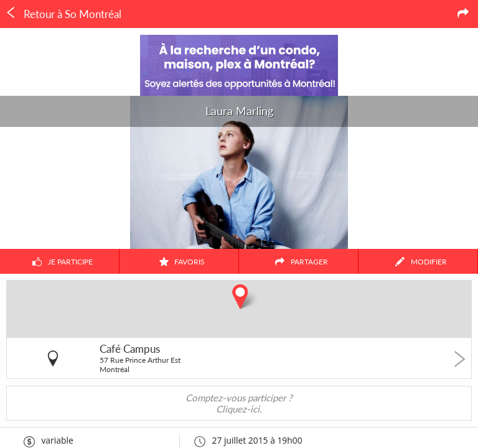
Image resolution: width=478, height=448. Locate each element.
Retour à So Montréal (63, 14)
